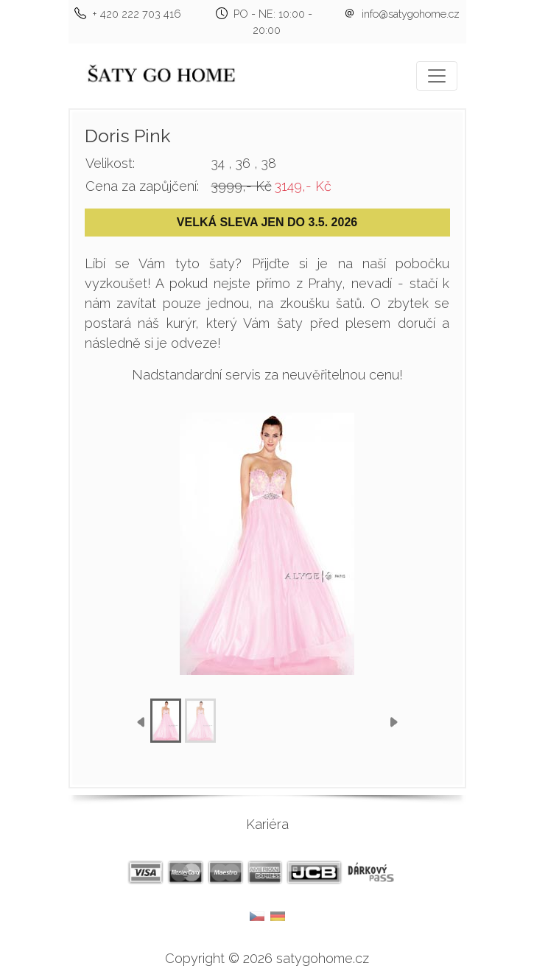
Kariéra (267, 824)
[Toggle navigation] (437, 76)
